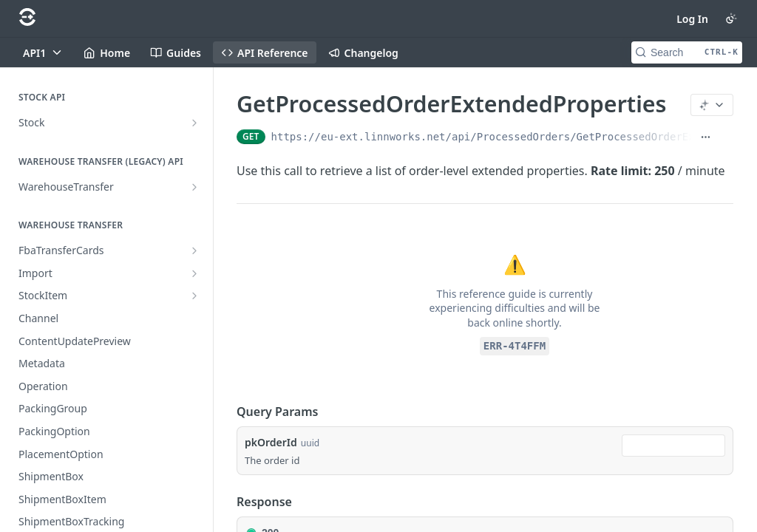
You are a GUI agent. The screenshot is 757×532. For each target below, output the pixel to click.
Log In (692, 19)
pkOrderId (271, 442)
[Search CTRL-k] (687, 52)
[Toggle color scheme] (731, 18)
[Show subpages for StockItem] (194, 296)
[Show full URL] (706, 137)
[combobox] (673, 446)
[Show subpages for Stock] (194, 123)
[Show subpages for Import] (194, 273)
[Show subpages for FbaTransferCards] (194, 250)
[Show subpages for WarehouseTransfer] (194, 187)
